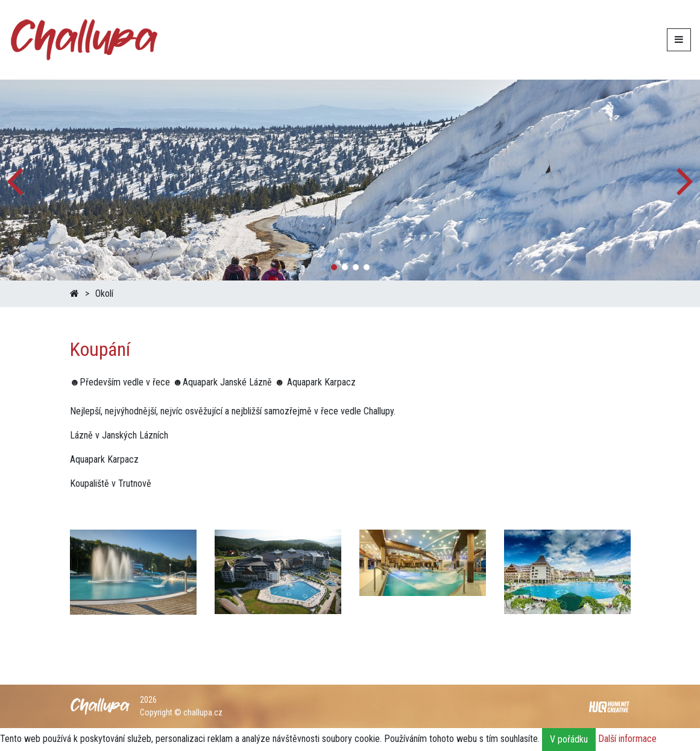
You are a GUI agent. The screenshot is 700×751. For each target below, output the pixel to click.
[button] (686, 180)
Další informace (627, 739)
